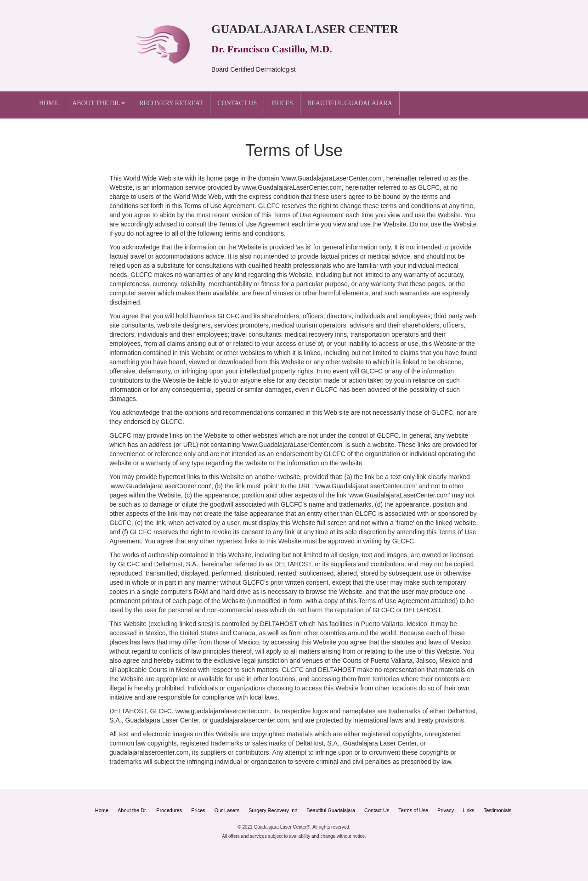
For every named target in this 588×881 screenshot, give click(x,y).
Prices (282, 103)
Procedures (169, 810)
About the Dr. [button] (99, 103)
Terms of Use (413, 810)
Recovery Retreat (171, 103)
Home (48, 103)
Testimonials (498, 810)
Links (469, 810)
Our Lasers (227, 810)
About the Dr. (132, 810)
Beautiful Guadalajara (350, 103)
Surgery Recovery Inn (273, 810)
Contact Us (237, 103)
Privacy (446, 810)
